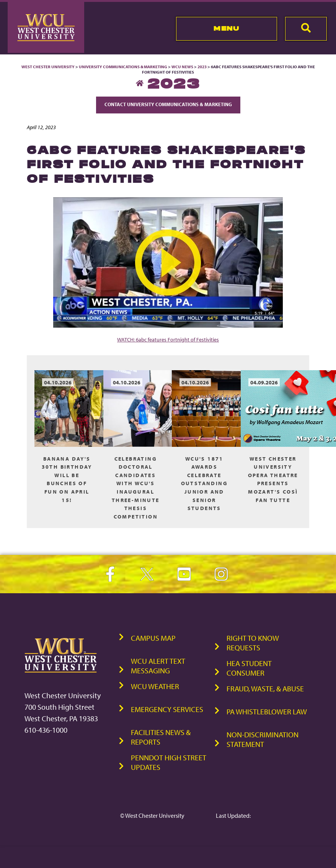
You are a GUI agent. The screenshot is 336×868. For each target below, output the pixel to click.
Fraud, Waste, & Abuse (265, 688)
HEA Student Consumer (249, 668)
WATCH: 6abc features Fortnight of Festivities (168, 339)
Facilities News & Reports (161, 737)
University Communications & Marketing (123, 67)
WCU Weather (155, 686)
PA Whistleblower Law (267, 711)
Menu (226, 28)
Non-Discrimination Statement (263, 739)
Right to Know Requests (253, 643)
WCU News (182, 67)
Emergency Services (167, 709)
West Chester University (48, 67)
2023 (202, 67)
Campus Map (153, 638)
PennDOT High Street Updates (169, 762)
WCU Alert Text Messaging (158, 666)
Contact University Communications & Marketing (168, 104)
